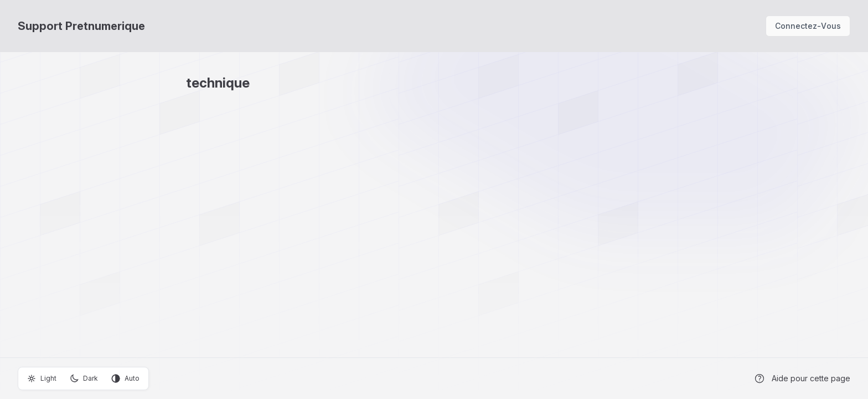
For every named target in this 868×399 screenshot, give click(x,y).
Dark (84, 378)
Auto (125, 378)
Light (42, 378)
